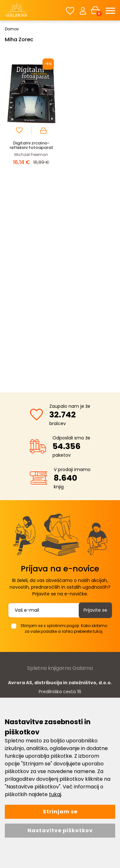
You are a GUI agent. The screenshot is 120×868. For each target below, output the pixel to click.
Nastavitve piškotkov (60, 830)
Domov (12, 29)
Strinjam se (60, 812)
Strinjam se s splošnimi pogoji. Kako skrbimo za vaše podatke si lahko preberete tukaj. (64, 628)
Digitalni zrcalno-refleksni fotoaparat (31, 145)
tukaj (55, 794)
